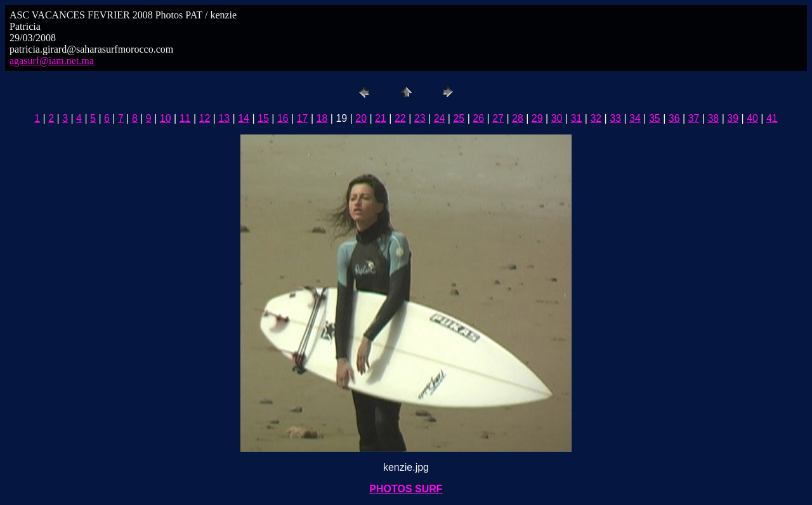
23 (420, 118)
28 (518, 118)
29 (537, 118)
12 (205, 118)
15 (263, 118)
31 (577, 118)
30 (557, 118)
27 (498, 118)
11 (185, 118)
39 (733, 118)
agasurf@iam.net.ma (52, 61)
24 (440, 118)
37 (694, 118)
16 (283, 118)
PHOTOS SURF (406, 489)
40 (752, 118)
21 (381, 118)
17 (303, 118)
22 (400, 118)
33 (615, 118)
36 (674, 118)
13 (224, 118)
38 (713, 118)
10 (166, 118)
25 (459, 118)
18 (322, 118)
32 (596, 118)
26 (478, 118)
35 (655, 118)
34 (635, 118)
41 (772, 118)
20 (361, 118)
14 (244, 118)
